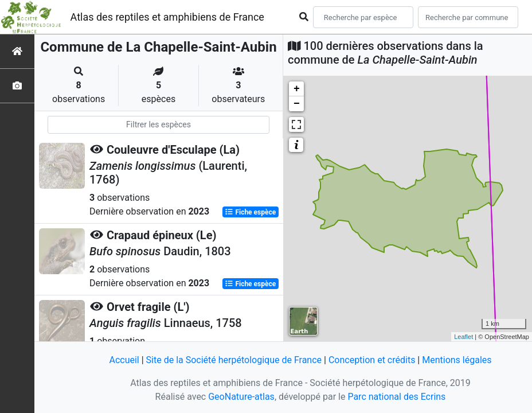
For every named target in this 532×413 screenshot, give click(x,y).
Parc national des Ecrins (396, 397)
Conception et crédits (372, 360)
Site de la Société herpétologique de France (234, 360)
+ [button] (297, 89)
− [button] (297, 104)
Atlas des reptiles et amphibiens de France (167, 17)
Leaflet (463, 337)
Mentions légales (457, 360)
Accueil (124, 360)
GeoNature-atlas (241, 397)
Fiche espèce (250, 212)
